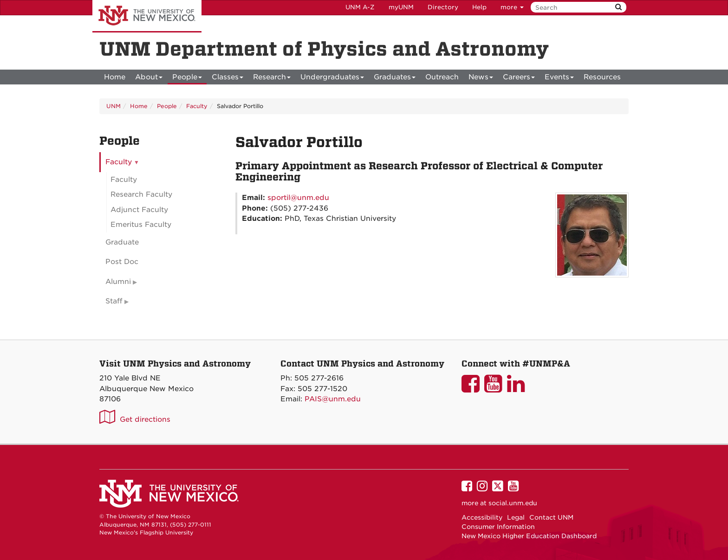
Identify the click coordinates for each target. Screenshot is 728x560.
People (187, 79)
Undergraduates (332, 79)
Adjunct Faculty (139, 210)
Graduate (122, 242)
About (149, 79)
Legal (516, 517)
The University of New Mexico (147, 16)
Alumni (118, 282)
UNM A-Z (360, 7)
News (481, 79)
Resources (602, 77)
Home (115, 77)
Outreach (442, 77)
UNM (114, 106)
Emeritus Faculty (141, 225)
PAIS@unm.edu (333, 399)
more (512, 7)
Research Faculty (141, 194)
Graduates (395, 79)
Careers (519, 79)
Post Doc (122, 262)
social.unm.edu (513, 503)
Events (559, 79)
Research (272, 79)
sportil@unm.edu (298, 198)
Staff (114, 301)
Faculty (197, 106)
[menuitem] (115, 77)
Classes (227, 79)
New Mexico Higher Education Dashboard (529, 536)
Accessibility (482, 517)
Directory (443, 7)
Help (479, 7)
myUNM (401, 7)
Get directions (145, 419)
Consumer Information (498, 527)
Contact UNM (551, 517)
